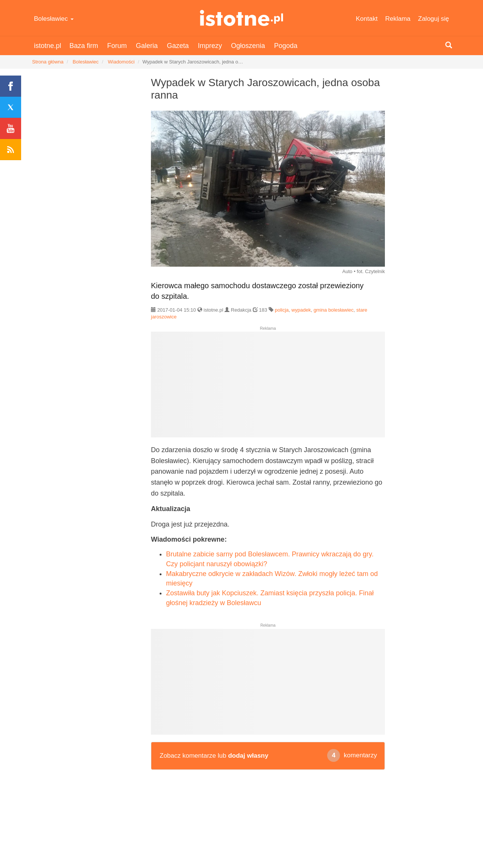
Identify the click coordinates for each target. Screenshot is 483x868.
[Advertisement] (268, 388)
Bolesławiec (54, 19)
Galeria (147, 46)
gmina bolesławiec (334, 310)
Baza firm (84, 46)
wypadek (301, 310)
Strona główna (48, 62)
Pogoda (286, 46)
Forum (117, 46)
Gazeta (178, 46)
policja (282, 310)
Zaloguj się (434, 19)
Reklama (398, 19)
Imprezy (210, 46)
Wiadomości (121, 62)
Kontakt (367, 19)
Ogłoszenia (248, 46)
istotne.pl (242, 18)
